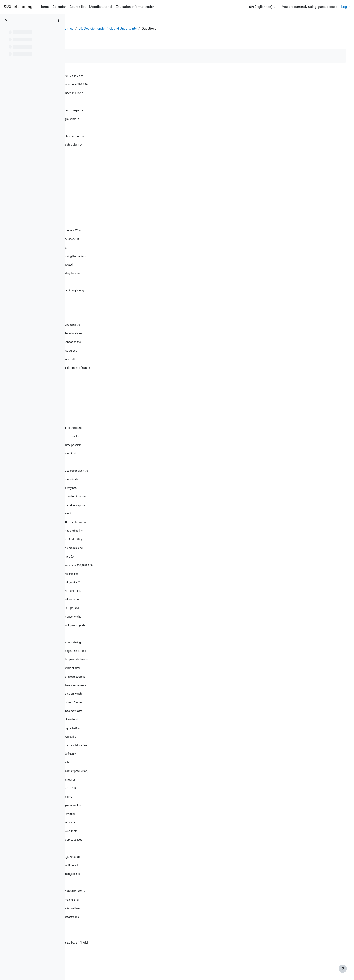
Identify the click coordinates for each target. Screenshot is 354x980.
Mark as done (88, 56)
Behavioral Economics (112, 29)
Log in (346, 7)
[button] (262, 7)
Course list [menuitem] (78, 7)
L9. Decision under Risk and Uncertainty (163, 29)
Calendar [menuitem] (59, 7)
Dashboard (82, 29)
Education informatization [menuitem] (135, 7)
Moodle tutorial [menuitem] (101, 7)
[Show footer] (343, 969)
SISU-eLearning (18, 7)
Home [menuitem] (44, 7)
